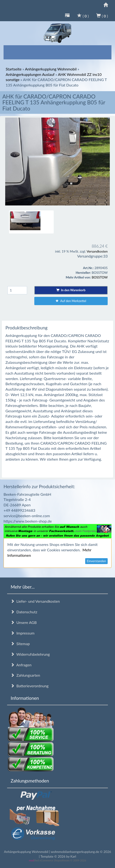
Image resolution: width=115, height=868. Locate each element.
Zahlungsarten (25, 675)
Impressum (23, 633)
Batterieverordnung (30, 686)
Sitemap (20, 644)
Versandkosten (97, 251)
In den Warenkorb (71, 290)
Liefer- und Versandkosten (35, 601)
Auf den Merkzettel (71, 301)
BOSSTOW (100, 277)
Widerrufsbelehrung (30, 654)
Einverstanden (96, 561)
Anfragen (21, 665)
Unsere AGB (24, 622)
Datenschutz (24, 612)
